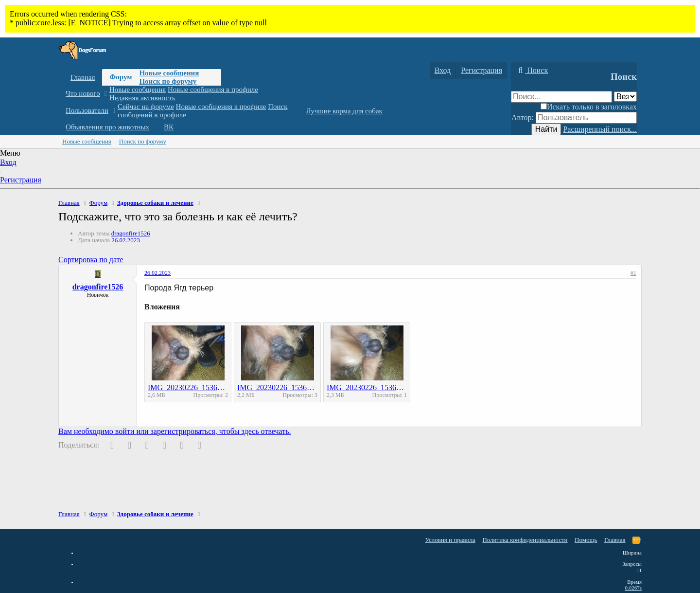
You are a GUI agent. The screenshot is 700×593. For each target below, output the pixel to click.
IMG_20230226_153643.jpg (371, 387)
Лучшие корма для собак (344, 111)
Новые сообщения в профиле (213, 90)
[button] (105, 94)
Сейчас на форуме (146, 107)
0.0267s (633, 588)
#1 (633, 273)
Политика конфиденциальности (525, 540)
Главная (83, 77)
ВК (169, 127)
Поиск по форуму (168, 81)
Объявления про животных (107, 127)
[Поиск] (532, 71)
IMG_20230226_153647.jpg (282, 387)
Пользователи (87, 110)
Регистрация (21, 180)
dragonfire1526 (131, 233)
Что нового (83, 93)
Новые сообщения (169, 73)
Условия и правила (450, 540)
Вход (8, 162)
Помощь (586, 540)
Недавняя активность (142, 98)
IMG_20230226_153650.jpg (192, 387)
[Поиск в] (625, 97)
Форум (121, 77)
